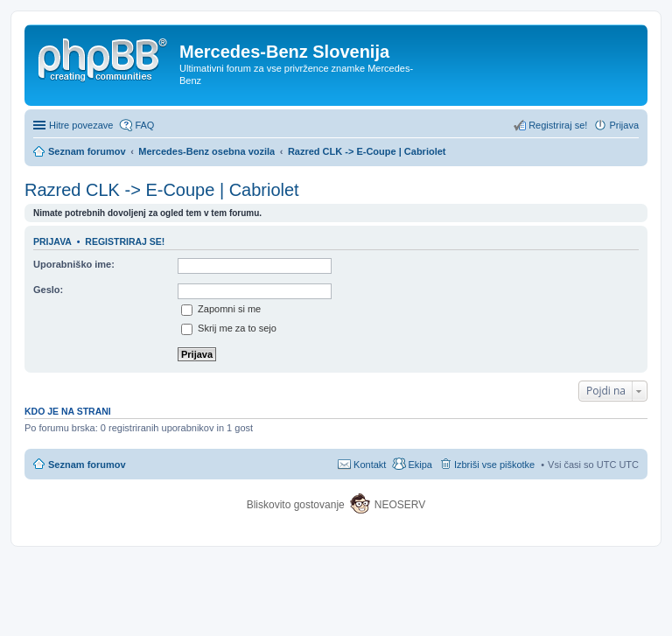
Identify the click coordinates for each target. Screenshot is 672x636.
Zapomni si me (221, 309)
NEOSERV (400, 505)
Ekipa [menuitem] (420, 465)
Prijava (52, 241)
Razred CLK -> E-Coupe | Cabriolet (162, 190)
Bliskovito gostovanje (297, 505)
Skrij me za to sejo (229, 328)
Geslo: (48, 290)
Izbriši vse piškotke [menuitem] (494, 465)
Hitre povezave (81, 125)
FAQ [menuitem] (144, 125)
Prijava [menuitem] (624, 125)
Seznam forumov (87, 465)
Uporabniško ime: (74, 264)
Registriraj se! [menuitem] (558, 125)
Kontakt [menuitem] (370, 465)
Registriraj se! (125, 241)
